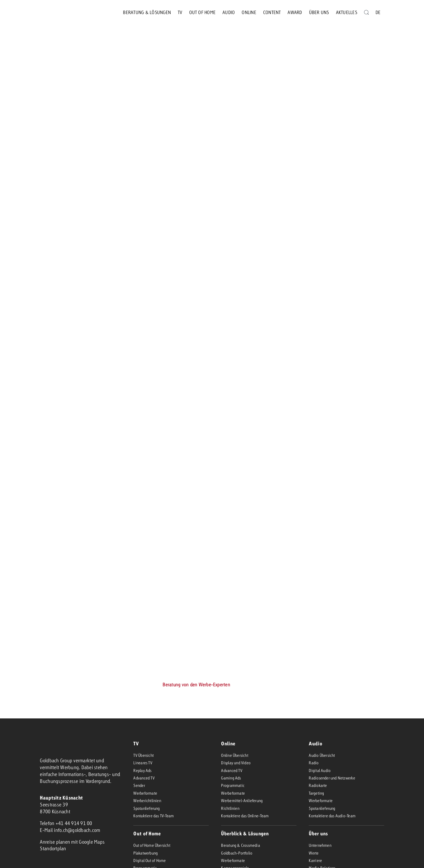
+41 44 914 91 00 (74, 823)
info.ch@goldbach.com (77, 830)
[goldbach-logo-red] (54, 12)
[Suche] (366, 12)
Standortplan (53, 848)
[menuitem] (378, 12)
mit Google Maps (88, 842)
